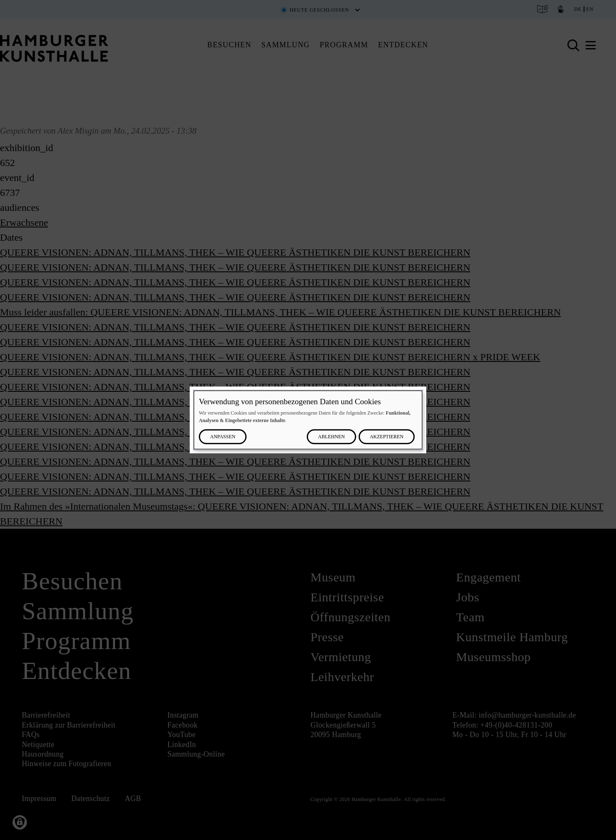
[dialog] (308, 420)
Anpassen (223, 437)
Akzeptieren (387, 437)
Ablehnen (331, 437)
